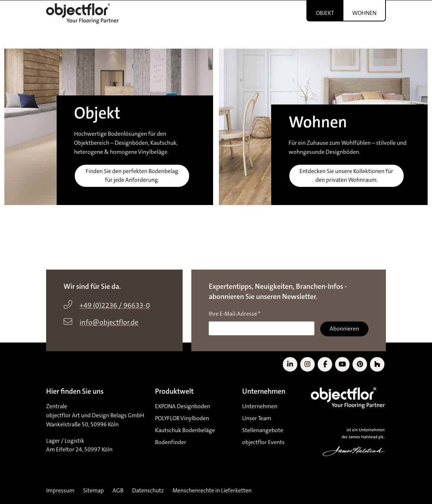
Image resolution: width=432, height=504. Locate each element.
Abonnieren (344, 329)
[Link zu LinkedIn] (290, 364)
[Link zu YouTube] (342, 364)
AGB (118, 491)
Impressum (60, 491)
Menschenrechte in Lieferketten (212, 491)
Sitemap (93, 491)
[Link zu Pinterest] (360, 364)
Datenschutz (148, 491)
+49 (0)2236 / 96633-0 (115, 306)
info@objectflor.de (109, 323)
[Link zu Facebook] (325, 364)
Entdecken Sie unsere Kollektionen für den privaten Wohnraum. (346, 176)
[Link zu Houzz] (377, 364)
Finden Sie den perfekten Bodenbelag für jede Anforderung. (132, 176)
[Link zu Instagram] (307, 364)
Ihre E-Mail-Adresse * (235, 314)
